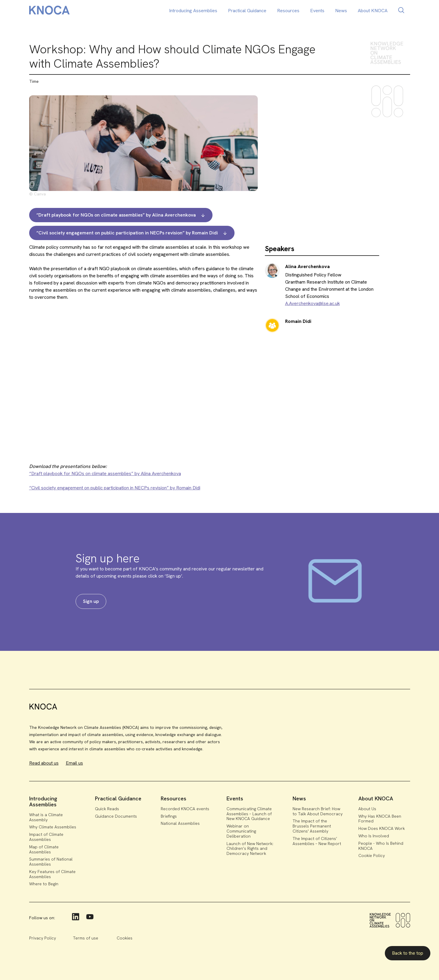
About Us (367, 809)
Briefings (169, 816)
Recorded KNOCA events (185, 809)
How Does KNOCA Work (382, 828)
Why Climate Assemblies (53, 827)
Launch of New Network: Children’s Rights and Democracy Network (250, 849)
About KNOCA (373, 11)
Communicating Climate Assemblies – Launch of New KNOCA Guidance (249, 814)
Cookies (125, 938)
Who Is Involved (374, 836)
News (341, 11)
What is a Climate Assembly (46, 817)
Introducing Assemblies (193, 11)
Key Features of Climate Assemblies (52, 874)
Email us (74, 763)
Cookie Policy (372, 855)
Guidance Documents (116, 816)
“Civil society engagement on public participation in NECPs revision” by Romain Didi (115, 488)
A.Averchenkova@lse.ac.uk (313, 303)
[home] (49, 11)
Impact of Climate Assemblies (46, 837)
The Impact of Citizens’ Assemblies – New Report (317, 841)
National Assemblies (180, 823)
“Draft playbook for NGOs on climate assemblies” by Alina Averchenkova (105, 473)
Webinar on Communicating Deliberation (241, 831)
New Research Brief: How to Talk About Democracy (318, 811)
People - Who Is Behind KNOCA (381, 846)
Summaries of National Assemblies (51, 862)
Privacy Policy (43, 938)
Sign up (91, 601)
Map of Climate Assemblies (44, 849)
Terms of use (86, 938)
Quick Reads (107, 809)
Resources (288, 11)
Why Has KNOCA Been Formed (380, 819)
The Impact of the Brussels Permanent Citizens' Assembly (312, 826)
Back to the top (408, 953)
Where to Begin (44, 884)
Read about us (44, 763)
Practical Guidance (247, 11)
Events (317, 11)
